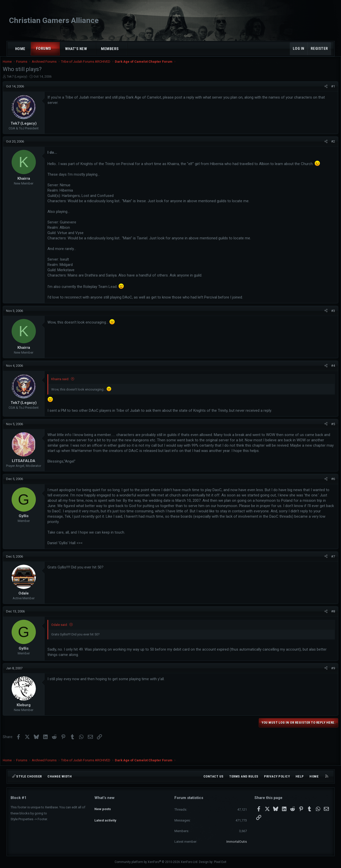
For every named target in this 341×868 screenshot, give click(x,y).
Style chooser (27, 776)
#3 (325, 321)
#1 (325, 91)
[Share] (318, 92)
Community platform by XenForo (156, 862)
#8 (325, 622)
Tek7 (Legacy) (25, 82)
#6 (325, 489)
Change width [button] (60, 776)
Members (110, 49)
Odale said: (67, 635)
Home (20, 49)
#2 (325, 146)
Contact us (214, 776)
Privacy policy (277, 776)
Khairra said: (68, 389)
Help (300, 776)
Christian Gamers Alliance (54, 20)
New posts (103, 807)
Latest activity (105, 816)
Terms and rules (244, 776)
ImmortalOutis (237, 842)
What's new (76, 49)
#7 (325, 567)
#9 (325, 679)
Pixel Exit (220, 862)
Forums (44, 49)
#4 (325, 376)
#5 (325, 434)
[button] (56, 49)
